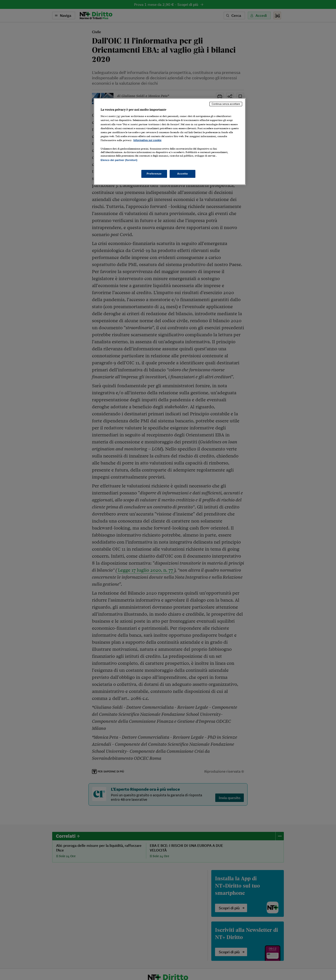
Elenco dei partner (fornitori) (119, 160)
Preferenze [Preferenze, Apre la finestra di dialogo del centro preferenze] (154, 174)
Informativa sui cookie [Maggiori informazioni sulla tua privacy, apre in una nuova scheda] (147, 140)
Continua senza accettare (226, 104)
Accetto (183, 174)
